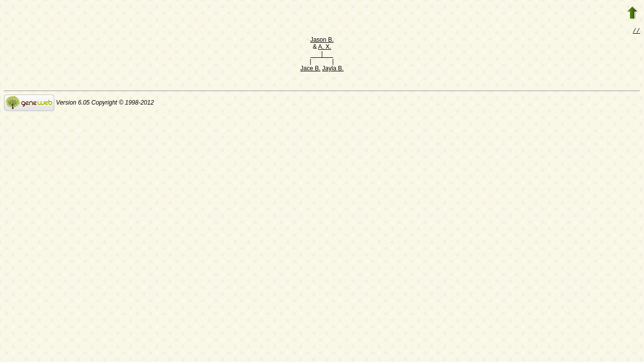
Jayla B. (333, 69)
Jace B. (310, 69)
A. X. (325, 48)
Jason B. (322, 41)
